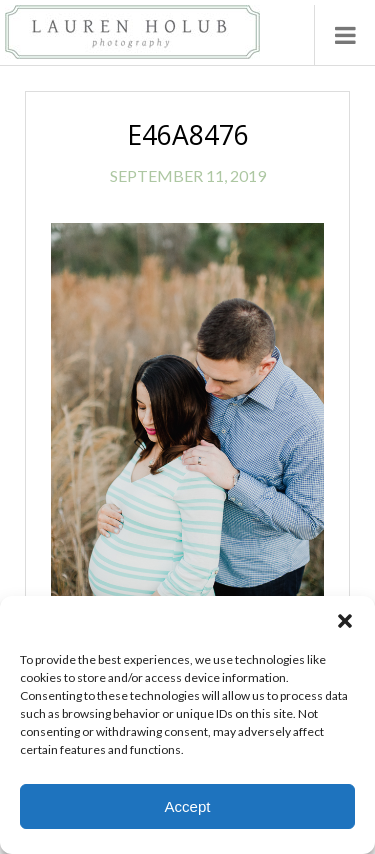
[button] (345, 621)
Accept (188, 806)
